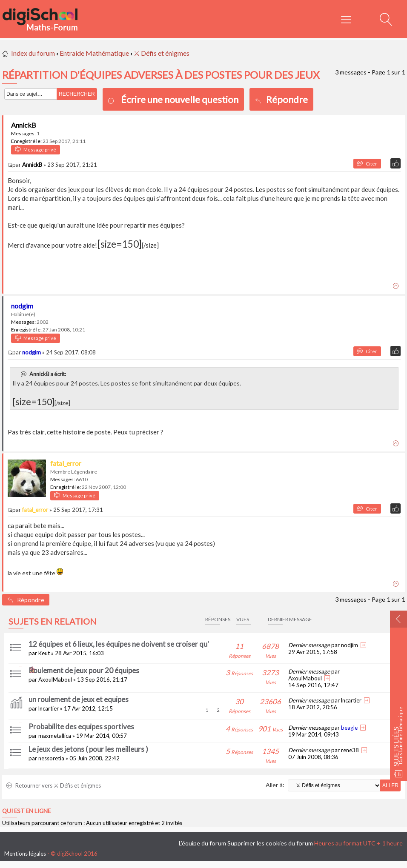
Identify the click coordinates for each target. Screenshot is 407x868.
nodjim (350, 645)
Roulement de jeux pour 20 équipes (84, 670)
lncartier (49, 708)
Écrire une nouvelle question (180, 99)
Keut (44, 653)
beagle (349, 728)
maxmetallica (55, 736)
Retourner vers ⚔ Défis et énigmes (54, 785)
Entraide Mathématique (94, 53)
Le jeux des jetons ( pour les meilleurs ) (88, 749)
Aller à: (275, 785)
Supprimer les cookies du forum (270, 843)
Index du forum (33, 53)
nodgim (22, 306)
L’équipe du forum (202, 843)
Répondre (281, 99)
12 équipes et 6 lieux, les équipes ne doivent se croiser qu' (119, 644)
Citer (367, 164)
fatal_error (66, 463)
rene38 (350, 750)
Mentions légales (25, 854)
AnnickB (24, 125)
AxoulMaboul (55, 680)
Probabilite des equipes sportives (81, 727)
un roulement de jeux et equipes (79, 699)
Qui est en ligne (26, 811)
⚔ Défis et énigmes (162, 53)
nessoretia (51, 758)
